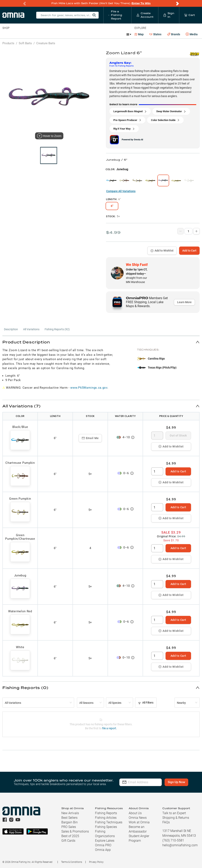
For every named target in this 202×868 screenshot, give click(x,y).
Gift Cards (68, 841)
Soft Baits (25, 43)
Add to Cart (189, 251)
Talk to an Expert (174, 813)
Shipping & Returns (176, 818)
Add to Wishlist (162, 251)
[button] (101, 342)
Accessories (79, 34)
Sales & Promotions (75, 831)
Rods (30, 34)
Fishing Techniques (109, 822)
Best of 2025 (70, 836)
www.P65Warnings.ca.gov (89, 388)
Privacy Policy (96, 862)
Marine (98, 34)
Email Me (90, 438)
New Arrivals (70, 813)
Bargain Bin (70, 822)
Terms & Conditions (72, 862)
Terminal (59, 34)
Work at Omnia (139, 822)
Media (192, 34)
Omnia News (138, 818)
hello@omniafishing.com (180, 845)
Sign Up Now (180, 782)
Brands (174, 34)
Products (8, 43)
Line (18, 34)
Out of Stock (178, 435)
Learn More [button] (184, 302)
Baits (6, 34)
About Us (135, 813)
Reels (44, 34)
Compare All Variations (121, 191)
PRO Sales (69, 827)
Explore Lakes (105, 841)
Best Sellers (69, 818)
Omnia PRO (103, 845)
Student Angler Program (139, 838)
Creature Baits (46, 43)
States (155, 34)
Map (139, 34)
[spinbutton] (157, 435)
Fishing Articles (106, 818)
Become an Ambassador (138, 829)
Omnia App (103, 850)
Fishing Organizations (105, 834)
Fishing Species (106, 827)
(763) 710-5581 (173, 840)
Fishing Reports (106, 813)
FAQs (166, 822)
